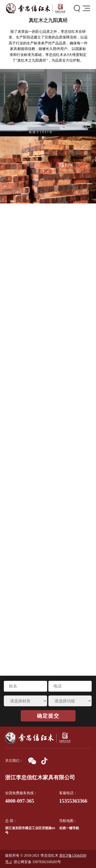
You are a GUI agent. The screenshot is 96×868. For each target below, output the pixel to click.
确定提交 (48, 716)
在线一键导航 (69, 828)
